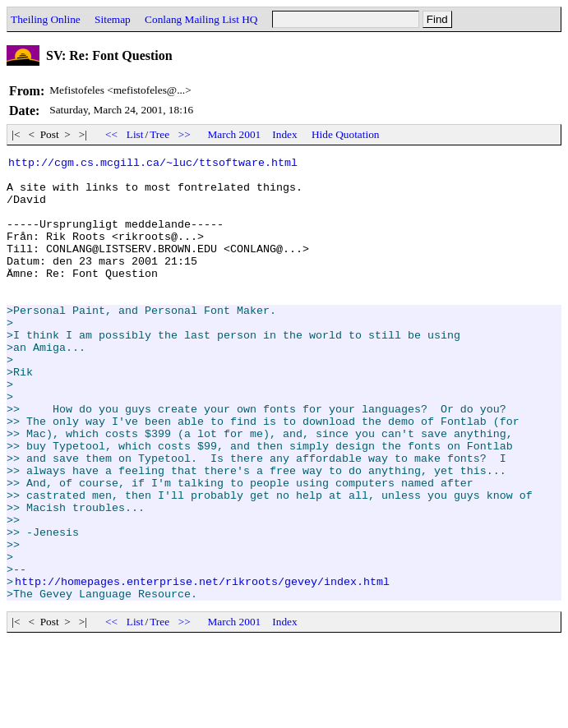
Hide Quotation (346, 134)
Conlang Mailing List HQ (201, 19)
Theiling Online (46, 19)
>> (184, 134)
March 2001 (235, 134)
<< (112, 134)
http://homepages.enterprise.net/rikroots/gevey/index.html (202, 667)
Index (284, 134)
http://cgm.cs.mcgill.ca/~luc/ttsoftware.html (153, 164)
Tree (159, 134)
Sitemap (113, 19)
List (135, 134)
